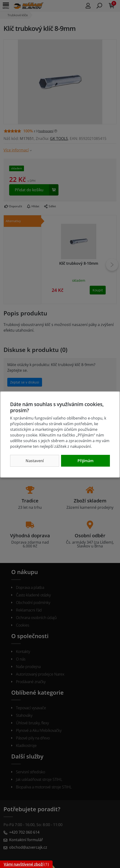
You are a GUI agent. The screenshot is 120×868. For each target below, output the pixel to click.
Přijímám (85, 461)
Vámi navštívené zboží (24, 864)
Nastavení (35, 461)
